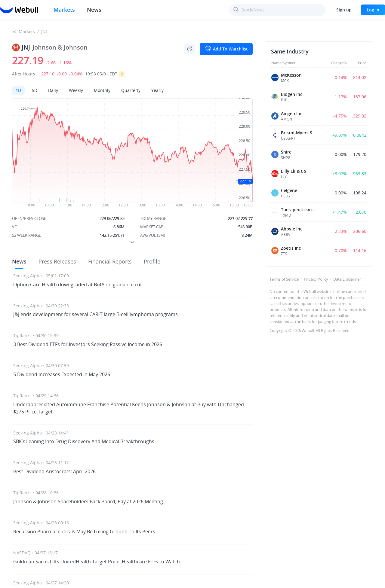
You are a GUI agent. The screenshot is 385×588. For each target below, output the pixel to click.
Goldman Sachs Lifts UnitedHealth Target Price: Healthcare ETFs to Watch (97, 562)
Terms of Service (284, 279)
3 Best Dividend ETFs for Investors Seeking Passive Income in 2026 (88, 344)
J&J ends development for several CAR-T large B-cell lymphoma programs (95, 314)
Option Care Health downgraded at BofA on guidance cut (78, 285)
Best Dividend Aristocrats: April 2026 (54, 471)
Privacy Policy (316, 279)
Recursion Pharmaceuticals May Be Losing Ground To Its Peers (84, 532)
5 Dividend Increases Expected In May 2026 (62, 374)
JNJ (44, 31)
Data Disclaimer (347, 279)
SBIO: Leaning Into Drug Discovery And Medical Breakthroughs (84, 441)
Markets (27, 31)
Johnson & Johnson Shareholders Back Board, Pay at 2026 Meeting (88, 501)
